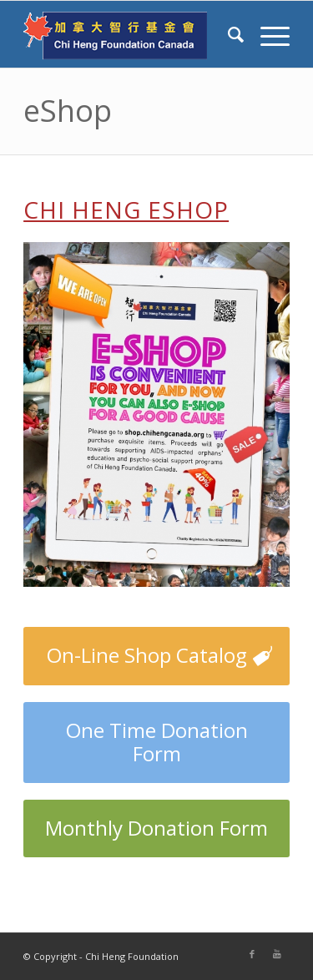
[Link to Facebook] (252, 954)
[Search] (227, 34)
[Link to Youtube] (277, 954)
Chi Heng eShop (126, 210)
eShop (68, 111)
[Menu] (267, 34)
